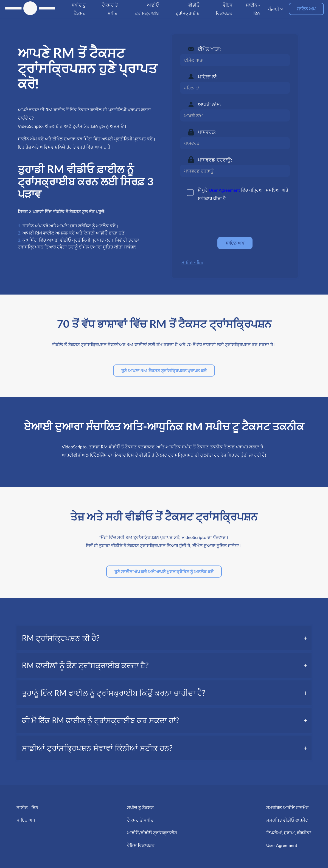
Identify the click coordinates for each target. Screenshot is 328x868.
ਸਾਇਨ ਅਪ (306, 9)
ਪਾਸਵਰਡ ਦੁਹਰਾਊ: (215, 160)
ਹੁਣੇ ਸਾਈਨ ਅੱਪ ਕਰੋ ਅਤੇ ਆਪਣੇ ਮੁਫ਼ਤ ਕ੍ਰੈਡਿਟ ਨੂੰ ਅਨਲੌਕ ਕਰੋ (164, 571)
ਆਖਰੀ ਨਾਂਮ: (209, 104)
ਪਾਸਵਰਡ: (207, 132)
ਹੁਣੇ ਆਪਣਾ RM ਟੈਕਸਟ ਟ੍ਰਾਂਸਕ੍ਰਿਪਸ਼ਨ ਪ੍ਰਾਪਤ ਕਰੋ (164, 370)
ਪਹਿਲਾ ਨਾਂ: (208, 77)
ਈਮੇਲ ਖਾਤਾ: (209, 49)
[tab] (164, 638)
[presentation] (222, 219)
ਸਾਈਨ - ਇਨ (192, 262)
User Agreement (225, 190)
